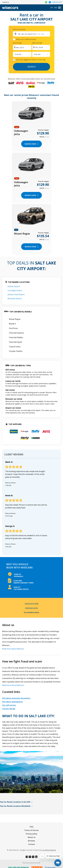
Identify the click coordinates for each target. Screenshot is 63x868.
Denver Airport (14, 286)
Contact (32, 844)
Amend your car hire (32, 608)
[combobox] (15, 54)
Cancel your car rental (31, 604)
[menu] (59, 8)
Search (31, 67)
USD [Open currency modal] (55, 8)
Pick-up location (19, 29)
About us (32, 837)
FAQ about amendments (13, 702)
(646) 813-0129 (57, 2)
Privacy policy (32, 834)
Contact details (9, 709)
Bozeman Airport (15, 298)
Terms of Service (31, 830)
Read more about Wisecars (13, 649)
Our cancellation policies (31, 612)
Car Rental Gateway (49, 850)
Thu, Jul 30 (39, 47)
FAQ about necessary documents (16, 698)
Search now (31, 144)
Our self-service (9, 705)
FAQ (31, 827)
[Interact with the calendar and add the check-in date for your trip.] (22, 47)
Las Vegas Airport (15, 290)
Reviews (31, 841)
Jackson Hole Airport (16, 294)
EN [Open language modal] (52, 8)
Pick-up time (17, 43)
